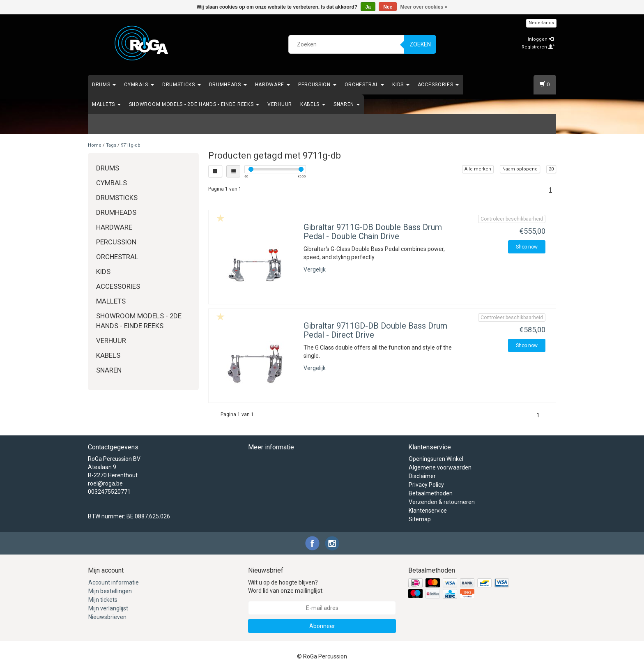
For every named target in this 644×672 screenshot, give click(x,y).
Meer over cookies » (424, 7)
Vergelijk (315, 269)
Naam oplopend (520, 169)
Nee (388, 7)
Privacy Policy (426, 485)
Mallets (106, 104)
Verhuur (280, 104)
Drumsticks (182, 85)
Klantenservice (428, 511)
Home (95, 145)
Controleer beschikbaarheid (512, 219)
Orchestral (365, 85)
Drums (104, 85)
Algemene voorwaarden (440, 467)
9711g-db (131, 145)
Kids (401, 85)
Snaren (347, 104)
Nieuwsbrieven (107, 617)
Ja (368, 7)
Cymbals (139, 85)
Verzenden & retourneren (442, 502)
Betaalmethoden (431, 493)
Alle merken (478, 169)
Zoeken (420, 44)
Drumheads (228, 85)
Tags (111, 145)
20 (551, 169)
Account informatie (114, 582)
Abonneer (322, 626)
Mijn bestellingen (110, 591)
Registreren (538, 47)
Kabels (313, 104)
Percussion (317, 85)
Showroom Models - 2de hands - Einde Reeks (194, 104)
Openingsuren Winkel (436, 459)
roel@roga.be (105, 483)
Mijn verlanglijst (108, 608)
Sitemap (420, 519)
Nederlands (541, 23)
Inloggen (541, 39)
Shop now (527, 247)
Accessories (438, 85)
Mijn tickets (103, 600)
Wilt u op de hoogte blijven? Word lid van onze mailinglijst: (286, 587)
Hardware (273, 85)
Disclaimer (422, 476)
